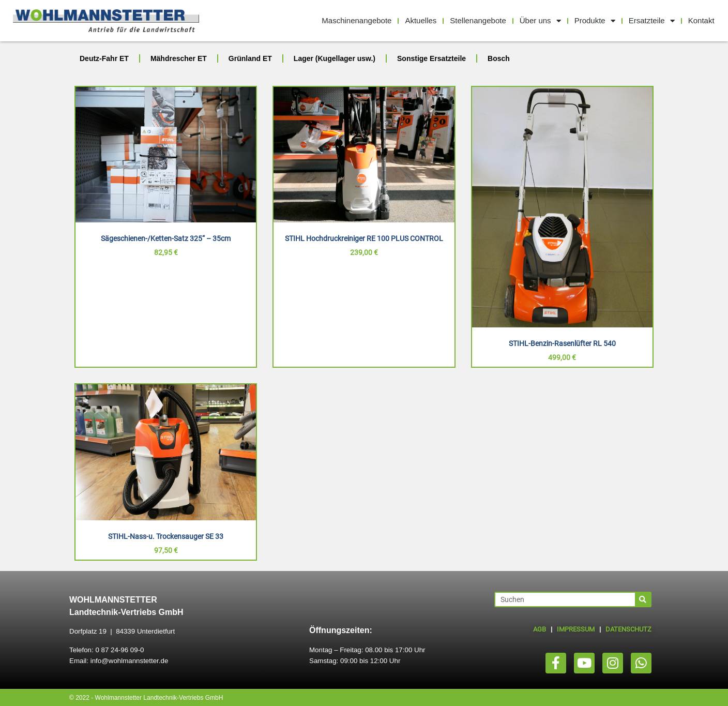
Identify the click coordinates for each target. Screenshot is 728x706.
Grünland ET (250, 58)
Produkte (595, 21)
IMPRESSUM (576, 629)
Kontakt (701, 20)
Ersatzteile (652, 21)
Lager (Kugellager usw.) (335, 58)
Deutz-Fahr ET (104, 58)
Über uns (540, 21)
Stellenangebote (478, 20)
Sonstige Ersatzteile (431, 58)
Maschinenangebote (357, 20)
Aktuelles (421, 20)
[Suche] (643, 599)
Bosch (499, 58)
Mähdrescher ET (179, 58)
